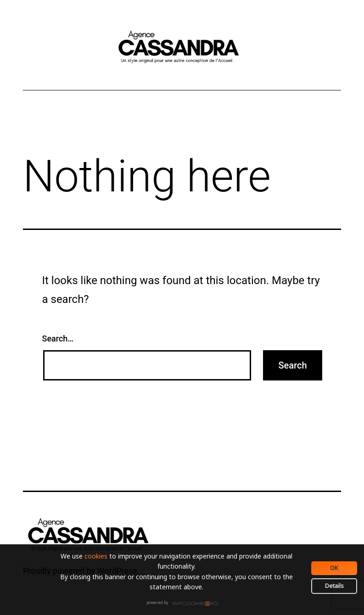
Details (334, 586)
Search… (58, 338)
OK (334, 568)
